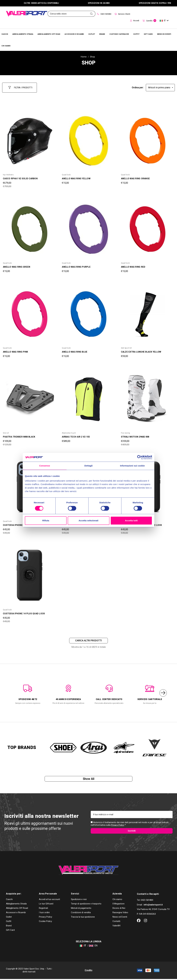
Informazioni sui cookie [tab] (132, 466)
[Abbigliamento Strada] (23, 34)
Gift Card (10, 931)
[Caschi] (5, 34)
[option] (28, 692)
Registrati (43, 909)
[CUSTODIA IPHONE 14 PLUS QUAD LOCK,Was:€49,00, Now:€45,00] (29, 573)
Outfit (9, 922)
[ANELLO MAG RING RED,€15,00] (148, 227)
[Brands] (102, 34)
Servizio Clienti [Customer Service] (122, 14)
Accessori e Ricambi (16, 913)
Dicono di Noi (119, 909)
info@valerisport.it (153, 906)
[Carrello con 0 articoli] (149, 21)
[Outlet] (92, 34)
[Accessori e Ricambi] (74, 34)
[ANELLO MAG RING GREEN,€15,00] (29, 227)
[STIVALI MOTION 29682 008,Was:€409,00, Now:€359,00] (148, 397)
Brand (9, 927)
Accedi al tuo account (49, 900)
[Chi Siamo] (6, 46)
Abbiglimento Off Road (17, 909)
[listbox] (160, 86)
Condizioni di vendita (81, 913)
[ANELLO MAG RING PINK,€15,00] (29, 312)
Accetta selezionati (88, 520)
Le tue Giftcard (46, 905)
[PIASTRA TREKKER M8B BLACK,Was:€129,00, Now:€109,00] (29, 397)
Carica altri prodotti (88, 639)
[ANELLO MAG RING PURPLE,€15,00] (88, 227)
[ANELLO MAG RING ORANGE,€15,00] (148, 138)
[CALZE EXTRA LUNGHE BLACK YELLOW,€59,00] (148, 312)
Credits (88, 971)
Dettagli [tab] (88, 466)
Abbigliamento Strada (16, 905)
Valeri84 (116, 927)
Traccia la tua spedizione (83, 918)
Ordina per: (138, 86)
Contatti (116, 922)
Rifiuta (46, 520)
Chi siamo (117, 900)
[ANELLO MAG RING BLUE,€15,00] (88, 312)
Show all (89, 778)
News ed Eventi (120, 918)
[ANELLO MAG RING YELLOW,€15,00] (88, 138)
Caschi (9, 900)
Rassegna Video (120, 913)
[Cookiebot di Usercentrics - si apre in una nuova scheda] (139, 457)
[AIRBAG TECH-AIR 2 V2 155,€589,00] (88, 397)
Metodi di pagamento (81, 909)
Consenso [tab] (45, 466)
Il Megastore (118, 905)
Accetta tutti (131, 520)
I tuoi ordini (44, 913)
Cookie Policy (45, 922)
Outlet (9, 918)
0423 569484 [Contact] (104, 14)
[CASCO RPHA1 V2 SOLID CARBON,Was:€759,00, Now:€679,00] (29, 138)
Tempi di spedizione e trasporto (86, 905)
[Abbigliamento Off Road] (49, 34)
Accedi (135, 21)
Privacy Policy (118, 825)
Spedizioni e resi (79, 900)
